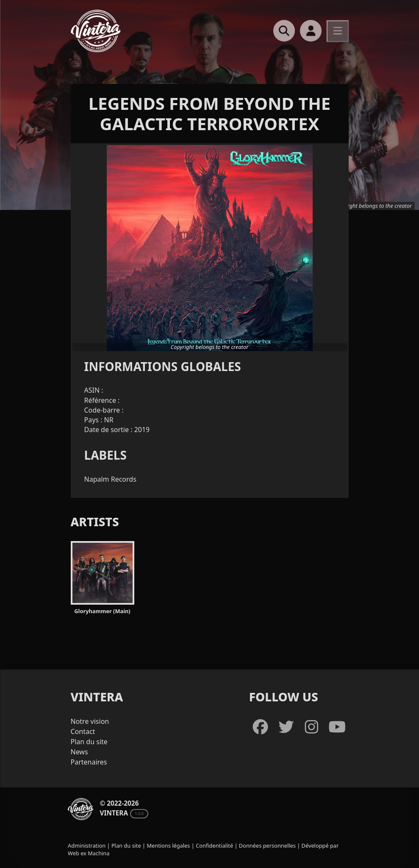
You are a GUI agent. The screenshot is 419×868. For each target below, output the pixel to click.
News (79, 752)
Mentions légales (168, 846)
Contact (83, 731)
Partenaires (89, 762)
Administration (87, 846)
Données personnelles (267, 846)
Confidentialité (214, 846)
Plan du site (89, 742)
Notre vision (90, 721)
